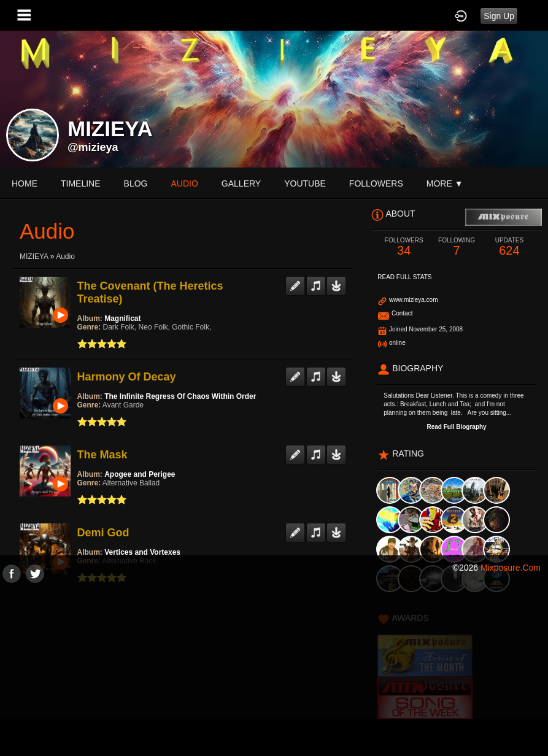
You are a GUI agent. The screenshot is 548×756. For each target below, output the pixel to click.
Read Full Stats (404, 277)
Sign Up (499, 16)
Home (25, 183)
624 (509, 247)
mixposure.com (511, 568)
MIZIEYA (34, 256)
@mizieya (93, 147)
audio (184, 183)
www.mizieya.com (413, 300)
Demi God (103, 533)
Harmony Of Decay (127, 377)
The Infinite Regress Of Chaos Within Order (180, 396)
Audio (65, 256)
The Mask (102, 455)
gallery (241, 183)
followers (376, 183)
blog (136, 183)
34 (404, 247)
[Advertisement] (274, 669)
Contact (402, 313)
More (445, 183)
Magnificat (122, 318)
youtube (305, 183)
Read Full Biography (456, 427)
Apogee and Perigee (140, 474)
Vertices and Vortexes (142, 552)
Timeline (81, 183)
